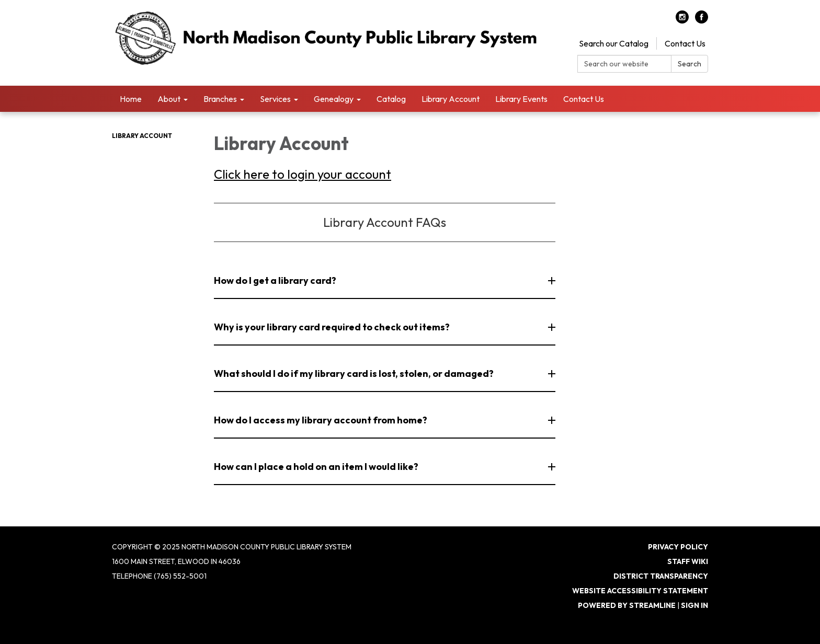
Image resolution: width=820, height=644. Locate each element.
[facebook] (702, 20)
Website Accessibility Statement (640, 591)
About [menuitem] (169, 99)
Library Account (142, 136)
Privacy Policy (678, 547)
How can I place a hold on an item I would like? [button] (317, 467)
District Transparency (661, 576)
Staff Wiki (688, 561)
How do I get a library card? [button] (276, 280)
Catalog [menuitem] (391, 99)
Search (690, 64)
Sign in (694, 605)
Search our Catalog (614, 43)
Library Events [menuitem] (521, 99)
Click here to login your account (303, 174)
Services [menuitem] (275, 99)
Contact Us (685, 43)
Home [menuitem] (131, 99)
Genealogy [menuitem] (334, 99)
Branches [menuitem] (220, 99)
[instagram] (682, 20)
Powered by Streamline (627, 605)
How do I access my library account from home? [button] (321, 420)
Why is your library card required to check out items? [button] (333, 327)
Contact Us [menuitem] (584, 99)
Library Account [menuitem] (451, 99)
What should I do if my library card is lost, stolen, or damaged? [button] (355, 373)
